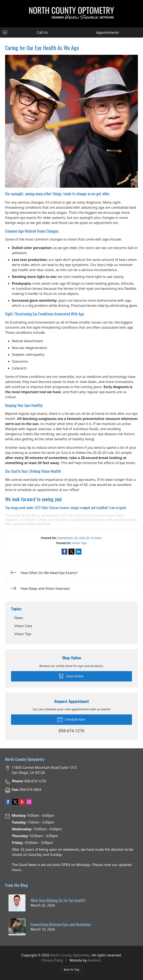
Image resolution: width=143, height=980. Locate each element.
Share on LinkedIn (79, 552)
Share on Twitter (71, 552)
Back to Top (71, 969)
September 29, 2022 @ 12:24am (80, 538)
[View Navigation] (6, 32)
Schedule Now (71, 719)
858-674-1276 (29, 781)
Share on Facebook (64, 552)
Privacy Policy (52, 960)
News (19, 618)
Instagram (29, 802)
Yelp (22, 802)
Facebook (8, 802)
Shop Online (71, 676)
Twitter (15, 802)
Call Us (42, 32)
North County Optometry (70, 955)
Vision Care (23, 626)
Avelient (94, 960)
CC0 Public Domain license (52, 508)
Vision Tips (79, 543)
